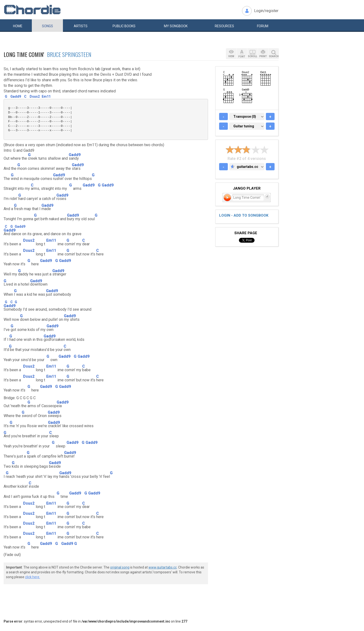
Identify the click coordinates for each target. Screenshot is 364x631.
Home (18, 26)
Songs (47, 26)
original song (120, 567)
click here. (33, 577)
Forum (263, 26)
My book (176, 26)
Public (124, 26)
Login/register (266, 11)
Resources (224, 26)
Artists (81, 26)
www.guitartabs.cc (163, 567)
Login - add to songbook (244, 215)
